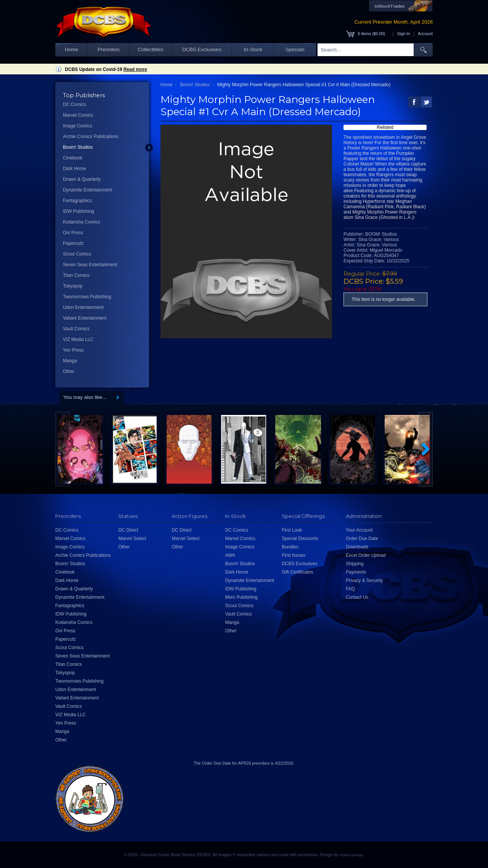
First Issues (293, 555)
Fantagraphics (77, 201)
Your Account (359, 530)
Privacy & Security (364, 580)
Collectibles (150, 49)
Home (71, 49)
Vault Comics (76, 329)
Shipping (355, 564)
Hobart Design (351, 855)
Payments (356, 572)
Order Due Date (362, 538)
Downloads (357, 547)
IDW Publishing (79, 211)
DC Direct (128, 530)
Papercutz (73, 243)
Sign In (404, 34)
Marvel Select (132, 538)
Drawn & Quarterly (82, 179)
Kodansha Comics (81, 222)
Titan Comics (76, 275)
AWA (230, 555)
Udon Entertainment (83, 307)
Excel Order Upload (366, 555)
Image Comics (78, 126)
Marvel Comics (78, 115)
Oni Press (73, 233)
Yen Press (73, 350)
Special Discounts (300, 538)
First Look (292, 530)
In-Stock (253, 49)
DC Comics (75, 104)
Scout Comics (77, 254)
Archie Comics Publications (91, 137)
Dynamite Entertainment (87, 190)
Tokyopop (73, 286)
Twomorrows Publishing (87, 297)
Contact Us (357, 597)
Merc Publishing (241, 597)
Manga (70, 361)
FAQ (350, 589)
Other (69, 371)
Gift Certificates (297, 572)
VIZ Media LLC (78, 339)
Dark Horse (75, 169)
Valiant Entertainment (85, 318)
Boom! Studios (78, 147)
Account (425, 34)
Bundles (290, 547)
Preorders (109, 49)
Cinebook (73, 158)
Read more (135, 69)
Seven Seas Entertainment (90, 265)
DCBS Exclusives (202, 49)
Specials (295, 49)
